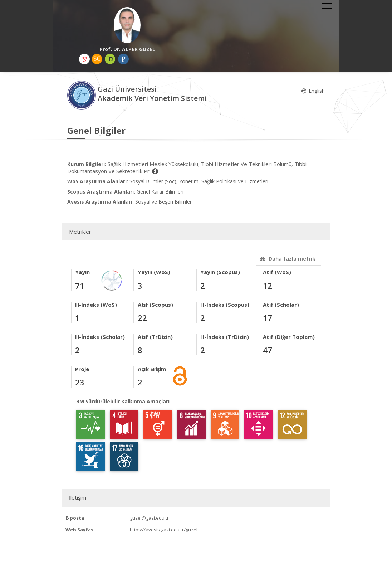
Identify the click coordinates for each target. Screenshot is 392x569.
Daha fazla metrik (287, 259)
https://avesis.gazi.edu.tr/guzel (164, 530)
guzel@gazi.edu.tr (149, 518)
